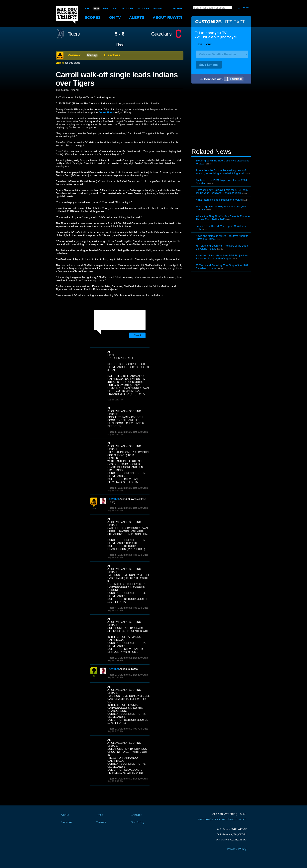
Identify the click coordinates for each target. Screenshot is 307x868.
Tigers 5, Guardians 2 (120, 555)
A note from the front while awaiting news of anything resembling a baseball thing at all (221, 172)
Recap (92, 55)
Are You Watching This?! (67, 15)
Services (66, 822)
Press (99, 815)
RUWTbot (113, 499)
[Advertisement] (221, 116)
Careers (101, 822)
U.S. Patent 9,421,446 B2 (232, 829)
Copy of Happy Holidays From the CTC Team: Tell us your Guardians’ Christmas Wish (222, 191)
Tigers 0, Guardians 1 (120, 779)
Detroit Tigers (106, 112)
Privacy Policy (237, 849)
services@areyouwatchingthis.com (222, 819)
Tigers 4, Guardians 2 (120, 608)
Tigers (74, 34)
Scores (93, 17)
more (176, 8)
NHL (115, 8)
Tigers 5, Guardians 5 (120, 488)
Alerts (137, 17)
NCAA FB (144, 8)
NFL (87, 8)
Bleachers (112, 55)
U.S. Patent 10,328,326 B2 (231, 840)
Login (245, 7)
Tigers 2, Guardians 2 (120, 658)
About (167, 17)
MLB (96, 8)
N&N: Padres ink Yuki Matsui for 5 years (219, 200)
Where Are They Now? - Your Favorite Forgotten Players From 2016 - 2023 (223, 218)
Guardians (161, 34)
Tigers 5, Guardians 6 (120, 432)
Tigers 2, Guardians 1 (120, 675)
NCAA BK (128, 8)
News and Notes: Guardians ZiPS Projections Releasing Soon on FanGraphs (222, 257)
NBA (106, 8)
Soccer (158, 8)
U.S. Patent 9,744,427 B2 (232, 834)
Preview (74, 55)
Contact (136, 815)
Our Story (137, 822)
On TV (115, 17)
